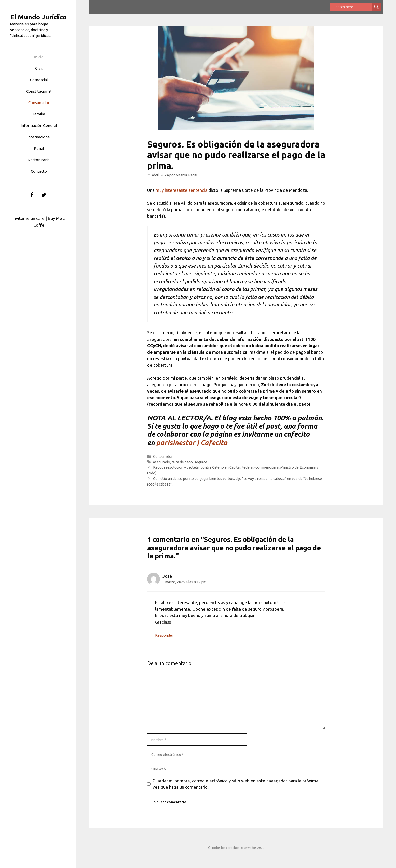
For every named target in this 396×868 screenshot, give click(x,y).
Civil (39, 68)
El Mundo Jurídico (38, 17)
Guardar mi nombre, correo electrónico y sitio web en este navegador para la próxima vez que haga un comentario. (235, 784)
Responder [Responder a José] (164, 635)
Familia (39, 114)
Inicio (39, 57)
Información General (39, 126)
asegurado (162, 462)
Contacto (39, 171)
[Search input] (352, 7)
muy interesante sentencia (182, 190)
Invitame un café (29, 218)
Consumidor (39, 103)
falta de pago (182, 462)
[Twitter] (44, 195)
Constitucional (39, 91)
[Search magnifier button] (376, 7)
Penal (39, 148)
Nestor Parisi (39, 160)
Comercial (39, 80)
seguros (201, 462)
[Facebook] (32, 195)
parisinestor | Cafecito (192, 443)
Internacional (39, 137)
